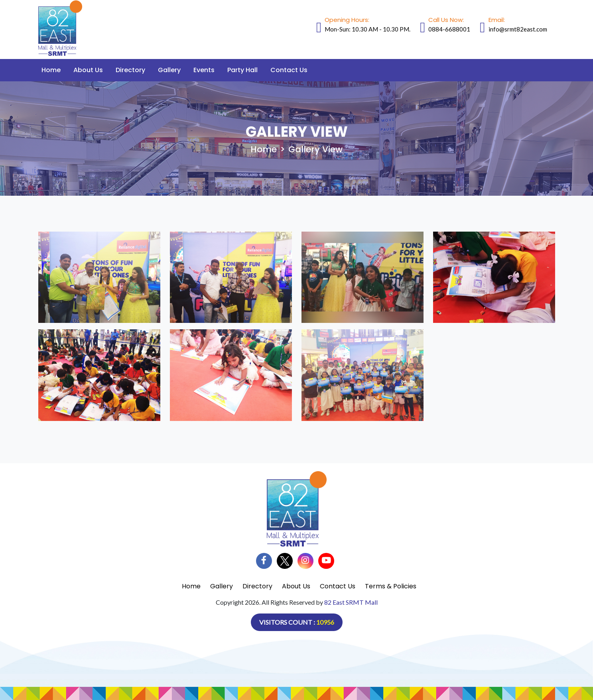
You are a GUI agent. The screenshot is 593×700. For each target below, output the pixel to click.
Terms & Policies (391, 586)
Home (51, 70)
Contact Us (289, 70)
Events (204, 70)
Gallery (169, 70)
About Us (88, 70)
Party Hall (242, 70)
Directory (130, 70)
